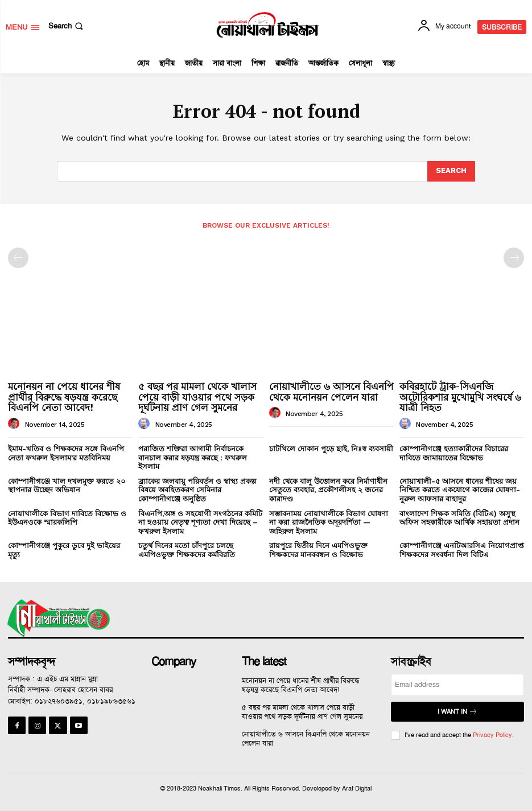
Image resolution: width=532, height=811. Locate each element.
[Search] (451, 171)
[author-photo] (15, 424)
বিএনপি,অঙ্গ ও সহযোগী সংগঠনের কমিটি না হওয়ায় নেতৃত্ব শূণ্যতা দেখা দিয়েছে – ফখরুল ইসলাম (200, 522)
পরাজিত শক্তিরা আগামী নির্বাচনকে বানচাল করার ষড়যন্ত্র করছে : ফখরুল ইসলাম (193, 458)
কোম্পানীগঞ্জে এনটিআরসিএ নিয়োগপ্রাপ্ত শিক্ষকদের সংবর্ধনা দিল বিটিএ (462, 550)
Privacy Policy (492, 735)
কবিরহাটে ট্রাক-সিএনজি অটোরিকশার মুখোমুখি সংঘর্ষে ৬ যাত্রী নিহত (460, 397)
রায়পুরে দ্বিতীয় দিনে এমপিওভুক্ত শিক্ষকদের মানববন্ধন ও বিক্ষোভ (318, 550)
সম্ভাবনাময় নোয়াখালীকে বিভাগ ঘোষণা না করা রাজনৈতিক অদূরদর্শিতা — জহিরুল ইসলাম (329, 522)
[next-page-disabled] (514, 258)
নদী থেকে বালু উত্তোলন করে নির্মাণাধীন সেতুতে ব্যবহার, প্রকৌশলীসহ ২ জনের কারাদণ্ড (328, 490)
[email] (457, 685)
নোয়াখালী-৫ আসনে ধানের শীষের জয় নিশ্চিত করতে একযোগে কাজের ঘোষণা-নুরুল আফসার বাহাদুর (460, 490)
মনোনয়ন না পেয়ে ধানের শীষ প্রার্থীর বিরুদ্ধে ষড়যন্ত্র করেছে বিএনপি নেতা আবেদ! (64, 397)
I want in (457, 712)
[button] (67, 26)
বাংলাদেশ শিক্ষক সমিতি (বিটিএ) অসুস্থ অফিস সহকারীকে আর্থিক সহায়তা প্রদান (459, 518)
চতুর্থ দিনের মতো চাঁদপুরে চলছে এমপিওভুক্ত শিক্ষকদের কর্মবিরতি (187, 550)
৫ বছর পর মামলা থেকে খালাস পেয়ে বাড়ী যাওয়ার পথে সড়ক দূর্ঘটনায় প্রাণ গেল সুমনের (197, 397)
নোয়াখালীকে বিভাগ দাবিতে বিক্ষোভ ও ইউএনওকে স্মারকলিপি (67, 518)
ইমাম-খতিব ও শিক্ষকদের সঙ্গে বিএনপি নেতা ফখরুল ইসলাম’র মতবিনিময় (66, 453)
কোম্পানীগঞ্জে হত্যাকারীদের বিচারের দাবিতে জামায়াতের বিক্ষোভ (454, 453)
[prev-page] (18, 258)
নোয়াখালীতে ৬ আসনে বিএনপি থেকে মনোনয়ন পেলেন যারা (331, 392)
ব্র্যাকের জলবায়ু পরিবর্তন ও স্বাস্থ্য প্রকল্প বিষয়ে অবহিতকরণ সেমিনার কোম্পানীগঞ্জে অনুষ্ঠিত (197, 490)
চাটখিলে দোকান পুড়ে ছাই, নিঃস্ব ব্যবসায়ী (331, 449)
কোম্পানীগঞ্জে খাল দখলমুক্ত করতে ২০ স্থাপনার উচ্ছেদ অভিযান (67, 486)
